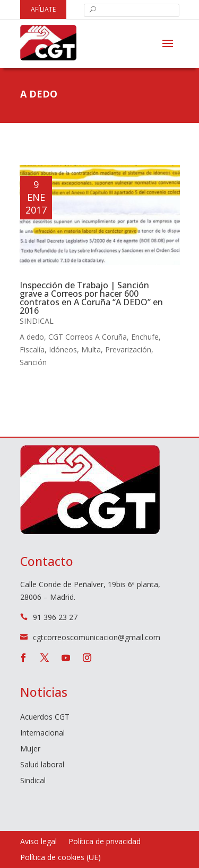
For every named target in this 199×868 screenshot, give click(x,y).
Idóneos (63, 349)
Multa (91, 349)
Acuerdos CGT (45, 718)
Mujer (30, 749)
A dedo (32, 337)
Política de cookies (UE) (60, 858)
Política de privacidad (105, 842)
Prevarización (128, 349)
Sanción (33, 362)
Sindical (37, 321)
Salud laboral (42, 765)
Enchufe (145, 337)
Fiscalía (32, 349)
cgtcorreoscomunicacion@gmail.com (97, 637)
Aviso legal (38, 842)
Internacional (42, 733)
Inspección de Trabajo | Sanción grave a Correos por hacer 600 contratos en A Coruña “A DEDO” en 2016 (91, 298)
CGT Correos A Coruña (88, 337)
